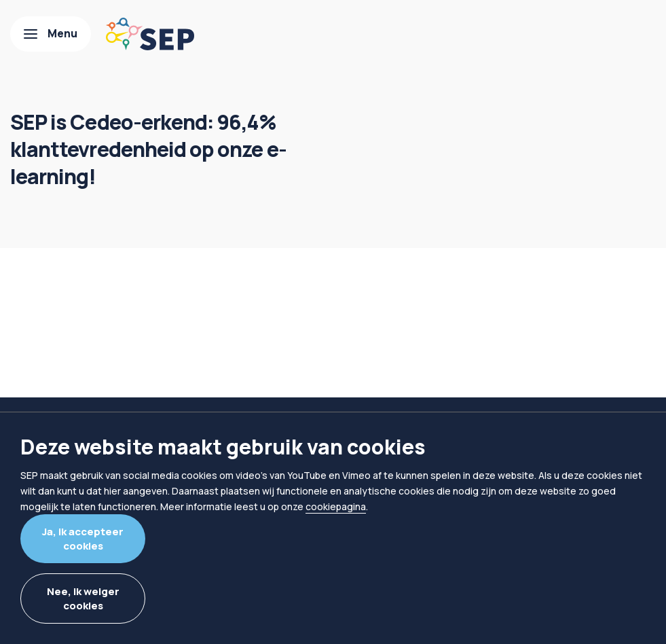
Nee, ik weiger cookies (83, 598)
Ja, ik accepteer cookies (83, 539)
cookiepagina (336, 506)
